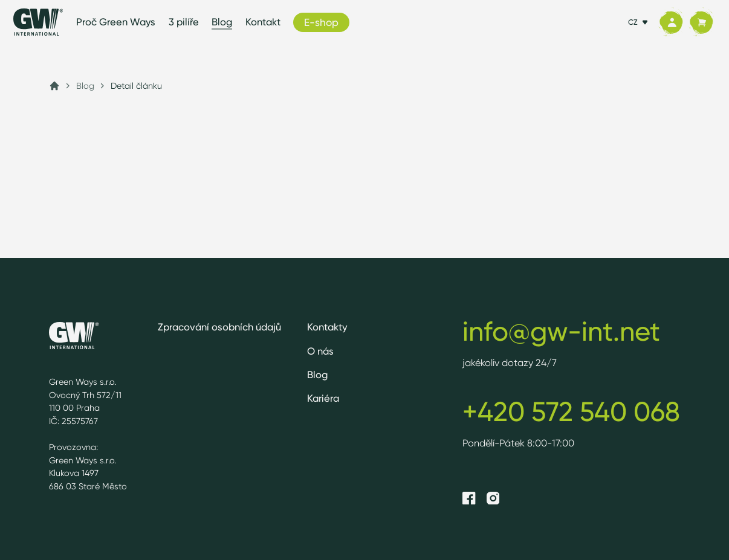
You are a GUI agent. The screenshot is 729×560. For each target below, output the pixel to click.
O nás (320, 351)
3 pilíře (184, 22)
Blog (222, 22)
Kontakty (327, 327)
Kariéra (323, 398)
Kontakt (263, 22)
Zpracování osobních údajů (219, 327)
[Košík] (701, 22)
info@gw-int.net (561, 331)
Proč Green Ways (116, 22)
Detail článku (136, 85)
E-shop (321, 22)
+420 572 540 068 (571, 411)
